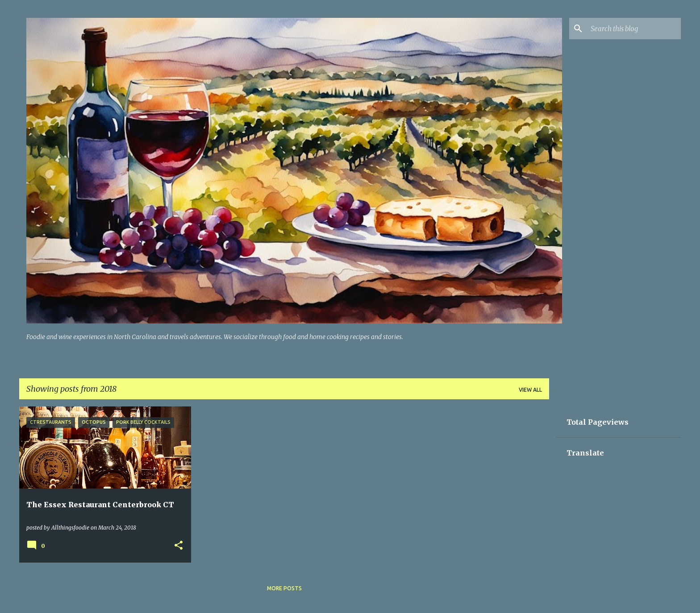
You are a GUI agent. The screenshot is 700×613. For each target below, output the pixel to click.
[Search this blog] (634, 29)
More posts (284, 588)
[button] (179, 546)
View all (530, 390)
